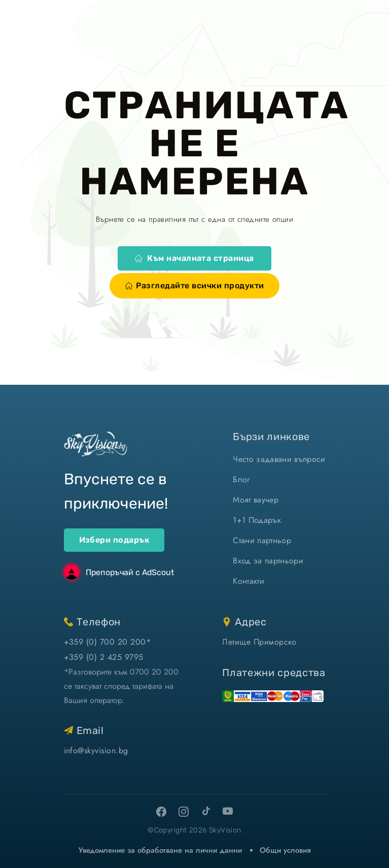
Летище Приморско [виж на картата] (259, 642)
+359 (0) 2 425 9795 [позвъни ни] (104, 657)
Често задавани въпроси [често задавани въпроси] (279, 459)
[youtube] (228, 812)
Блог (241, 479)
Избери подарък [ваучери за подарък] (114, 540)
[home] (96, 444)
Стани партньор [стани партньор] (262, 540)
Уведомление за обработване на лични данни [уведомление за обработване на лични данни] (160, 850)
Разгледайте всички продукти (195, 286)
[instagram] (184, 812)
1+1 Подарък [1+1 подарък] (257, 520)
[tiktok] (206, 811)
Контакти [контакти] (249, 581)
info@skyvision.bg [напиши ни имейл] (96, 750)
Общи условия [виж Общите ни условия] (285, 850)
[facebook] (161, 812)
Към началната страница (194, 258)
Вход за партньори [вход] (268, 561)
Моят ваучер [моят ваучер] (256, 500)
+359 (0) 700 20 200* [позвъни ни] (108, 642)
